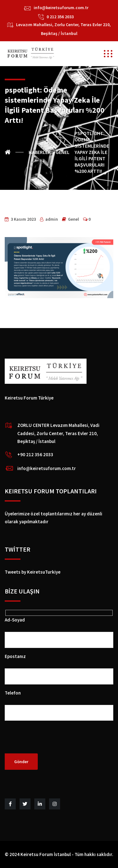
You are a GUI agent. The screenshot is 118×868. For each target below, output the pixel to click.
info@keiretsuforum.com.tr (61, 8)
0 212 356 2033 (60, 17)
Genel (73, 219)
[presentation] (53, 741)
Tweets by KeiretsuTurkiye (33, 572)
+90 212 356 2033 (35, 454)
